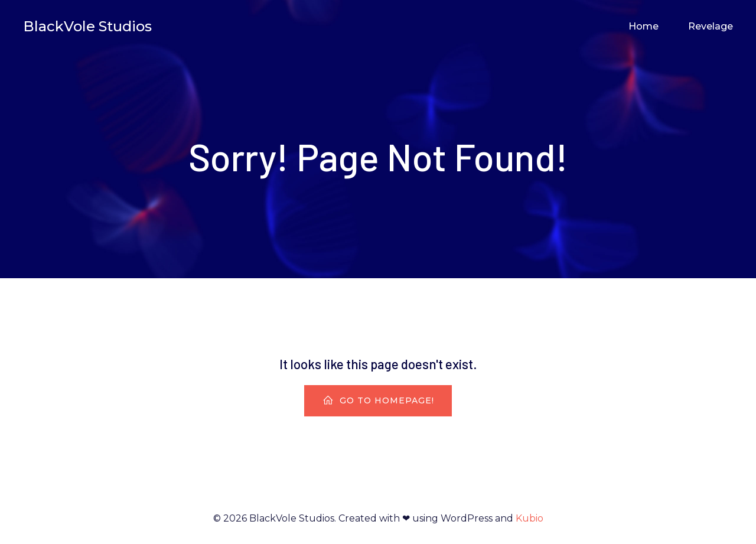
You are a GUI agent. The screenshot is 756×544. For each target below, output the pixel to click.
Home (643, 26)
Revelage (711, 26)
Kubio (529, 518)
